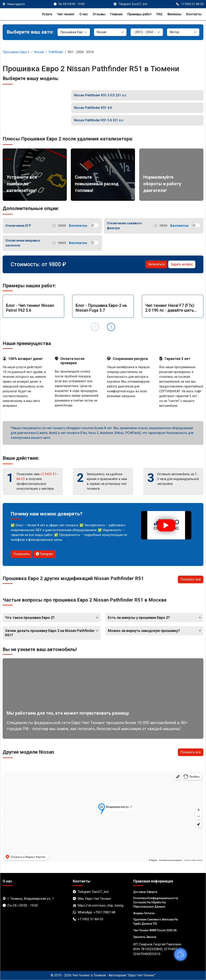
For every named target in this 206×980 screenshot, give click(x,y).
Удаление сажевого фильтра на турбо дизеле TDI (156, 922)
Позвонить (22, 554)
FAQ (159, 14)
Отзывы (99, 14)
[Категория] (74, 32)
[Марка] (110, 32)
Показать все (191, 579)
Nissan (39, 52)
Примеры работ (140, 14)
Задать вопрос (182, 264)
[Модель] (147, 32)
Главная (116, 14)
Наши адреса (16, 4)
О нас (84, 14)
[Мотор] (183, 32)
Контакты (194, 14)
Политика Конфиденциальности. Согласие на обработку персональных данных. (156, 902)
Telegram (44, 554)
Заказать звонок (145, 937)
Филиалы (174, 14)
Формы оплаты (144, 913)
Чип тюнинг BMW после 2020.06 (155, 930)
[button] (111, 327)
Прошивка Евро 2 (16, 52)
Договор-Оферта (145, 892)
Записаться (156, 264)
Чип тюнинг (66, 14)
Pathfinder (56, 52)
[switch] (95, 225)
